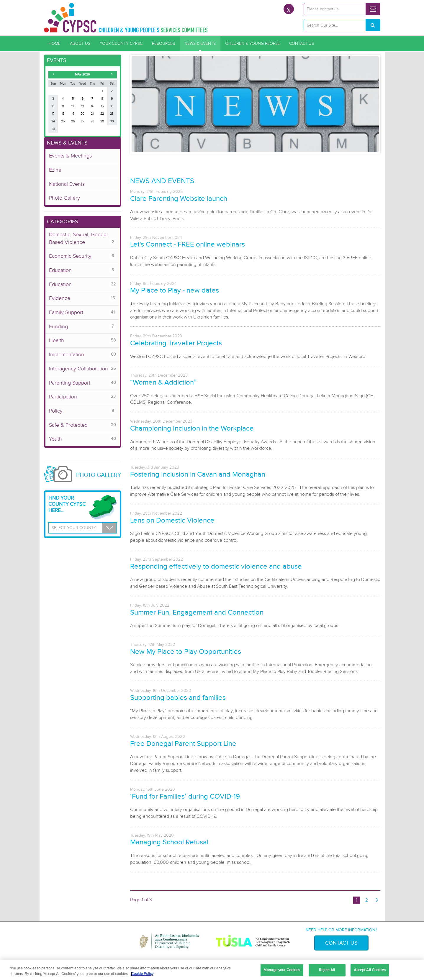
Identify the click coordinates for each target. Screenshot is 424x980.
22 (102, 114)
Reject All (327, 970)
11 (63, 106)
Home (55, 43)
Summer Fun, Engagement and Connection (197, 612)
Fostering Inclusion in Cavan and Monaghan (198, 474)
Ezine (55, 170)
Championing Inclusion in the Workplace (192, 428)
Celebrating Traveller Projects (176, 343)
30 (112, 121)
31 (53, 129)
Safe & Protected (83, 425)
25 (63, 121)
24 (53, 121)
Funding (83, 327)
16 (112, 106)
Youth (83, 439)
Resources (163, 43)
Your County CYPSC (121, 43)
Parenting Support (83, 383)
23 (112, 114)
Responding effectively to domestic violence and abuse (216, 566)
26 (73, 121)
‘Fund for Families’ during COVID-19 (185, 796)
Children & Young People (252, 43)
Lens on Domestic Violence (172, 520)
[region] (212, 970)
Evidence (83, 298)
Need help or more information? (341, 930)
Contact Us (302, 43)
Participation (83, 397)
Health (83, 340)
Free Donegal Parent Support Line (183, 744)
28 (92, 121)
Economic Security (83, 256)
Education (83, 270)
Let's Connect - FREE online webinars (188, 244)
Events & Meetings (70, 156)
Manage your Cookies (282, 970)
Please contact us (323, 9)
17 (53, 114)
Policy (83, 411)
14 (92, 106)
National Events (67, 184)
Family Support (83, 312)
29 (102, 121)
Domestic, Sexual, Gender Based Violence (83, 239)
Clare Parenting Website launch (179, 199)
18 (63, 114)
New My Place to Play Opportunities (186, 652)
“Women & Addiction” (163, 382)
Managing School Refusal (169, 842)
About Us (80, 43)
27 (83, 121)
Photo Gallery (64, 198)
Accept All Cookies (370, 970)
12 (73, 106)
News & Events (200, 43)
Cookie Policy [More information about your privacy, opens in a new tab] (142, 974)
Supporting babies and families (178, 698)
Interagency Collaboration (83, 369)
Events (57, 60)
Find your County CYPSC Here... (67, 504)
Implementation (83, 355)
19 (73, 114)
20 (82, 114)
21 (92, 114)
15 (102, 106)
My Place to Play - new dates (175, 290)
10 (53, 106)
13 (82, 106)
